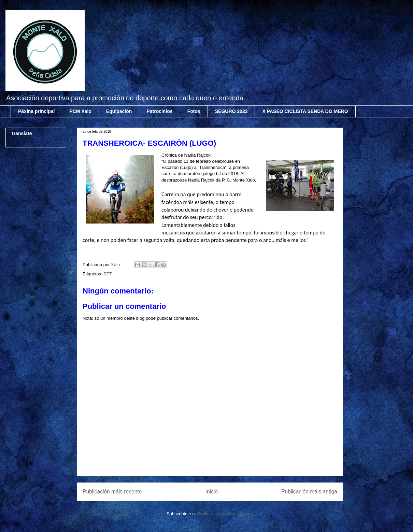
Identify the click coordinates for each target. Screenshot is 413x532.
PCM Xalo (80, 111)
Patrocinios (159, 111)
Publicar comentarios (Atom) (225, 514)
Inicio (212, 492)
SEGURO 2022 (231, 111)
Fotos (194, 111)
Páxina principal (36, 111)
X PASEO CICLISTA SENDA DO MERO (305, 111)
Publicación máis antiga (309, 492)
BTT (108, 274)
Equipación (119, 111)
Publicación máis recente (112, 492)
